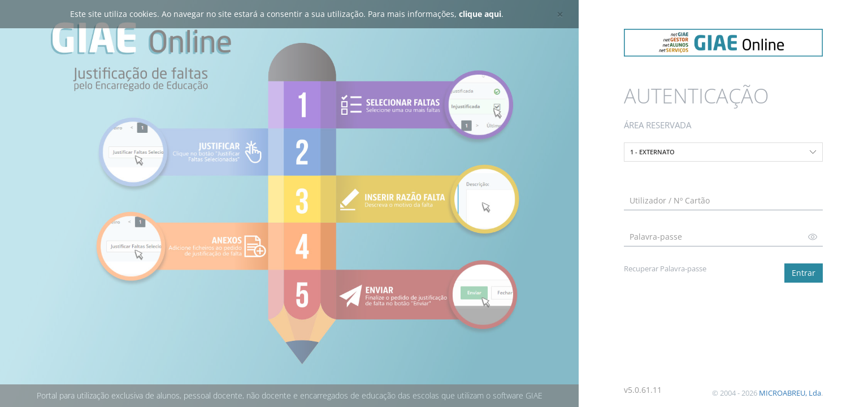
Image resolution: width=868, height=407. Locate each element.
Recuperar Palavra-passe (665, 269)
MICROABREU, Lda (790, 393)
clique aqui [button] (480, 14)
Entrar (804, 273)
